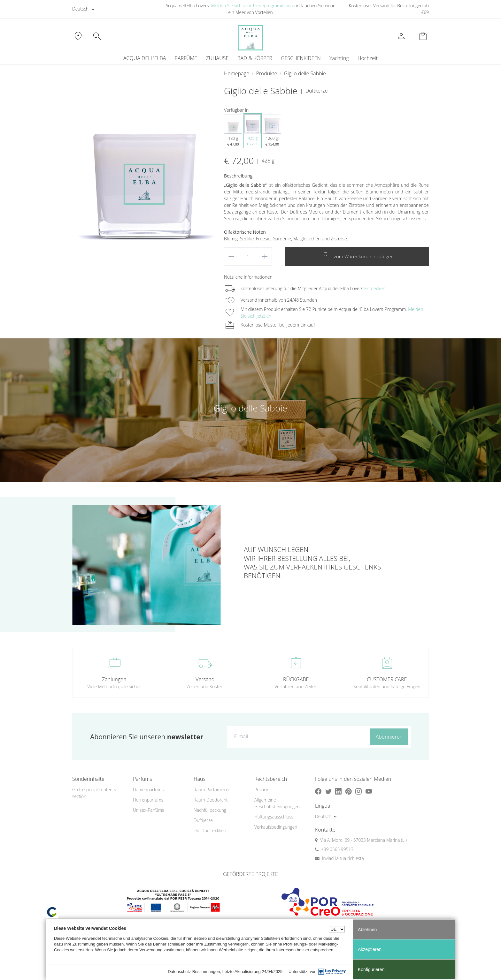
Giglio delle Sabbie (305, 73)
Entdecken (375, 288)
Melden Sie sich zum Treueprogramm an (251, 6)
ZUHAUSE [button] (217, 58)
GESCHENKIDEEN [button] (301, 58)
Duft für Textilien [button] (210, 830)
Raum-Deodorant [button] (211, 800)
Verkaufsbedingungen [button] (276, 827)
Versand (205, 679)
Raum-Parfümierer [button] (212, 790)
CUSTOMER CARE (387, 679)
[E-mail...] (297, 736)
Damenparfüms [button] (148, 790)
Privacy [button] (261, 790)
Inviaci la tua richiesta (343, 858)
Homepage (237, 73)
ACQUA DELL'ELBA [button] (145, 58)
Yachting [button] (339, 58)
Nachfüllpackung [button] (210, 810)
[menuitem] (339, 58)
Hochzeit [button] (368, 58)
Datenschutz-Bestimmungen (194, 972)
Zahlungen (114, 679)
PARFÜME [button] (186, 58)
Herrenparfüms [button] (148, 800)
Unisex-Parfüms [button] (148, 810)
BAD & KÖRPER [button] (254, 58)
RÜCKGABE (296, 679)
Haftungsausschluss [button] (274, 817)
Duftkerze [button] (203, 820)
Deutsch (80, 9)
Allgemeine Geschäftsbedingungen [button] (277, 803)
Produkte (266, 73)
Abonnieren (389, 737)
